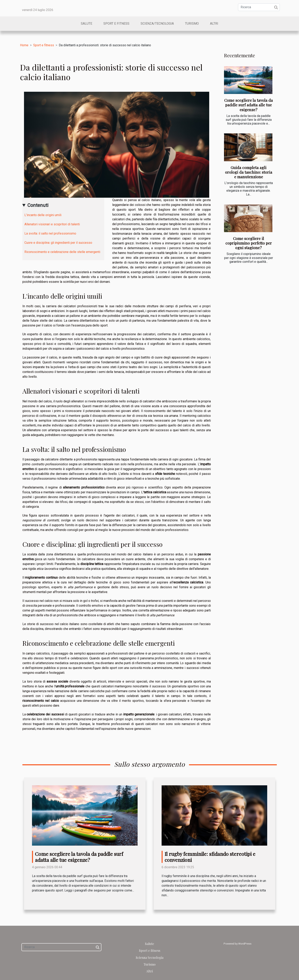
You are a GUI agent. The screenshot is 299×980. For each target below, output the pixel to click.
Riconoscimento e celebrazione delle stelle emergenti (62, 252)
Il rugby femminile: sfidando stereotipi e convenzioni (210, 857)
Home (24, 45)
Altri (214, 24)
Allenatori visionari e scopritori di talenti (52, 224)
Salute (86, 24)
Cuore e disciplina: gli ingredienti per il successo (58, 243)
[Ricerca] (259, 7)
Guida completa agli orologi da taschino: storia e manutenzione (249, 172)
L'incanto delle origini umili (43, 215)
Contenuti (38, 205)
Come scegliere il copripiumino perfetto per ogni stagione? (249, 243)
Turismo (192, 24)
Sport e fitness (116, 24)
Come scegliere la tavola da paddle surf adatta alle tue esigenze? (248, 105)
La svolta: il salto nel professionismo (50, 233)
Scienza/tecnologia (157, 24)
